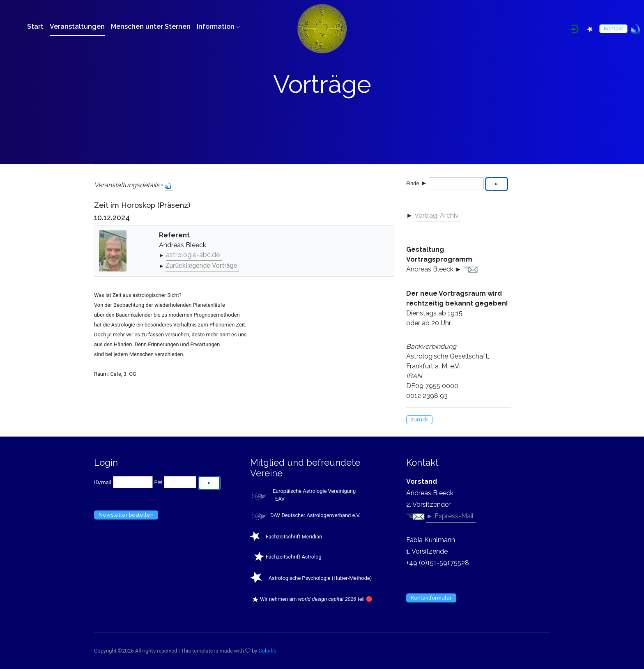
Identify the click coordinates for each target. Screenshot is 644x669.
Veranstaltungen (77, 26)
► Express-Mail (450, 516)
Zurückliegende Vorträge (201, 266)
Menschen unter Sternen (151, 26)
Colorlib (268, 651)
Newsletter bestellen (126, 515)
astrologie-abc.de (193, 255)
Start (35, 26)
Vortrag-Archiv (437, 215)
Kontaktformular (431, 598)
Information (218, 26)
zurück (419, 420)
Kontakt (613, 29)
